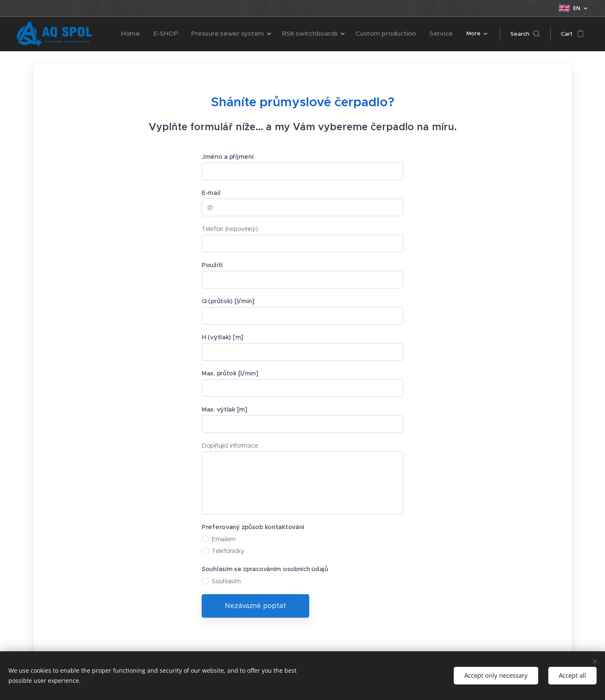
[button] (525, 34)
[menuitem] (130, 34)
